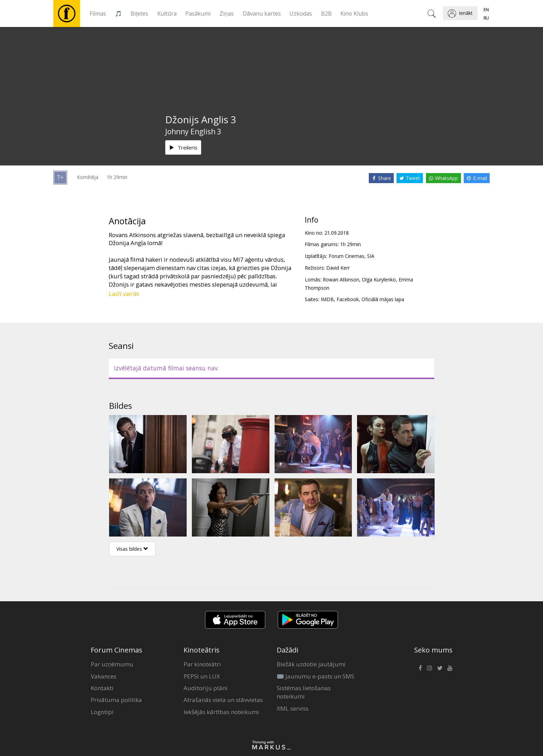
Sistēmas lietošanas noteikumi (304, 692)
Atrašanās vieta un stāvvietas (223, 700)
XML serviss (293, 708)
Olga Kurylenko (379, 280)
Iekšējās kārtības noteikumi (221, 712)
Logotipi (102, 712)
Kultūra (167, 13)
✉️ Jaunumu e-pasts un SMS (315, 676)
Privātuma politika (116, 700)
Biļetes (139, 13)
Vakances (104, 676)
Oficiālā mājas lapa (383, 299)
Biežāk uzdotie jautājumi (311, 664)
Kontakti (102, 688)
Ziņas (227, 13)
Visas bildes (132, 549)
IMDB (327, 299)
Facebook (348, 299)
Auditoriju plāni (206, 688)
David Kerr (338, 268)
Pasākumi (198, 13)
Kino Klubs (354, 13)
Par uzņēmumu (112, 664)
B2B (326, 13)
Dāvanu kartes (262, 13)
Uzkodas (301, 13)
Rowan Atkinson (341, 280)
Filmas (98, 13)
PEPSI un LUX (202, 676)
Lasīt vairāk (124, 294)
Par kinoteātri (202, 664)
